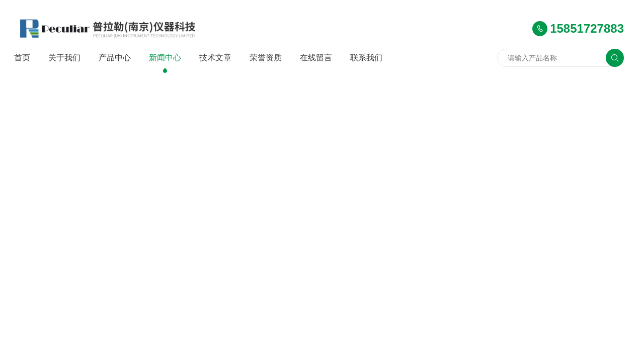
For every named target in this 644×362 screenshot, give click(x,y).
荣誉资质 (266, 58)
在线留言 (316, 58)
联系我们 (366, 58)
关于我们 (64, 58)
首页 (22, 58)
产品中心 (115, 58)
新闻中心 (165, 58)
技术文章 (215, 58)
